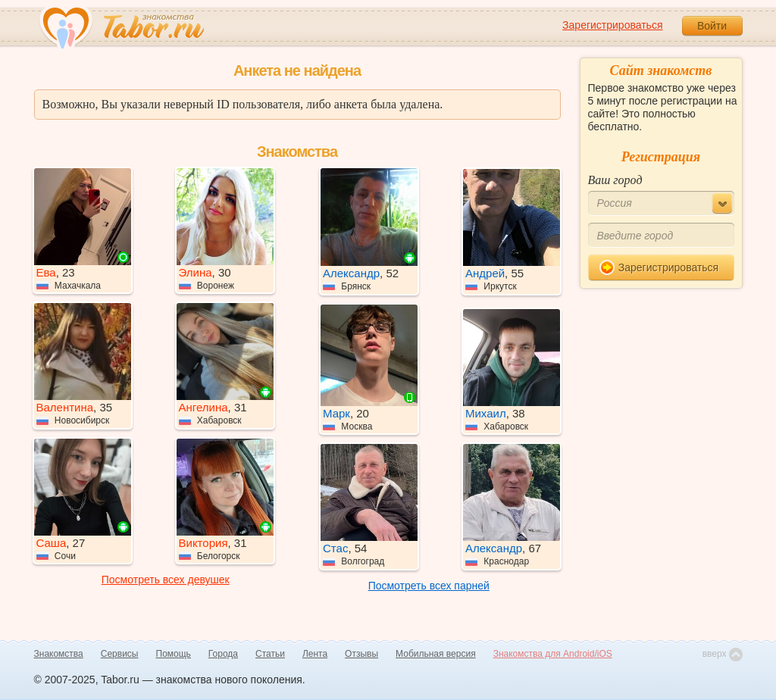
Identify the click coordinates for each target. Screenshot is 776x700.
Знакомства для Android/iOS (553, 654)
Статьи (270, 654)
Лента (315, 654)
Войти (712, 26)
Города (223, 654)
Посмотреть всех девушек (166, 580)
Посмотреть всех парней (429, 586)
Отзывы (361, 654)
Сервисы (120, 654)
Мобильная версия (436, 654)
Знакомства (59, 654)
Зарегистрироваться (612, 25)
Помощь (174, 654)
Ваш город (615, 180)
